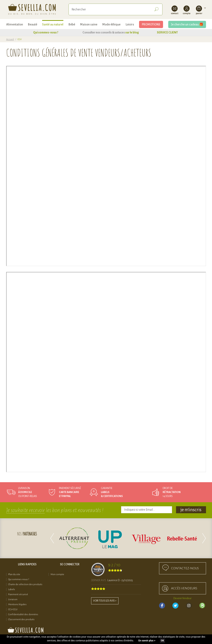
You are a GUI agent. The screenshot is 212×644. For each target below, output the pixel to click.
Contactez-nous (185, 568)
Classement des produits (21, 619)
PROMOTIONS (151, 24)
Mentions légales (17, 604)
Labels (12, 589)
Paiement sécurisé (18, 594)
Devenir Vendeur (182, 598)
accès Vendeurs (184, 588)
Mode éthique (111, 24)
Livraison (13, 599)
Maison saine (89, 24)
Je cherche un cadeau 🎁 (187, 24)
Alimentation (15, 24)
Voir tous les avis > (105, 601)
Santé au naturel (53, 24)
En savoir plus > (147, 641)
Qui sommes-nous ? (46, 32)
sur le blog (132, 32)
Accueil (10, 39)
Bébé (72, 24)
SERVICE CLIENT (167, 32)
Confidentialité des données (23, 614)
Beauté (33, 24)
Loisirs (130, 24)
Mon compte (57, 574)
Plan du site (14, 574)
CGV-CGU (13, 609)
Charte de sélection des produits (25, 584)
